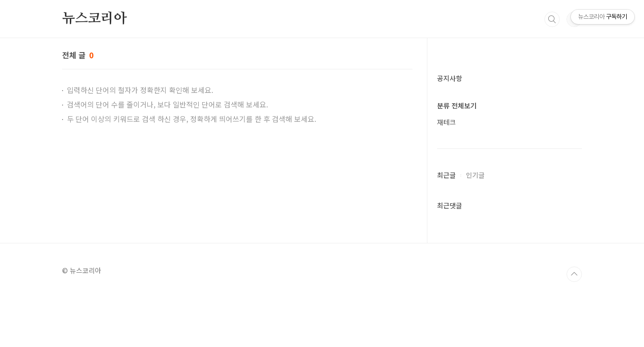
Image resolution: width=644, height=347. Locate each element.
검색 (552, 19)
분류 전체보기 (457, 106)
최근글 (446, 175)
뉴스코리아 (94, 19)
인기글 (475, 175)
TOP (574, 274)
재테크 (446, 122)
